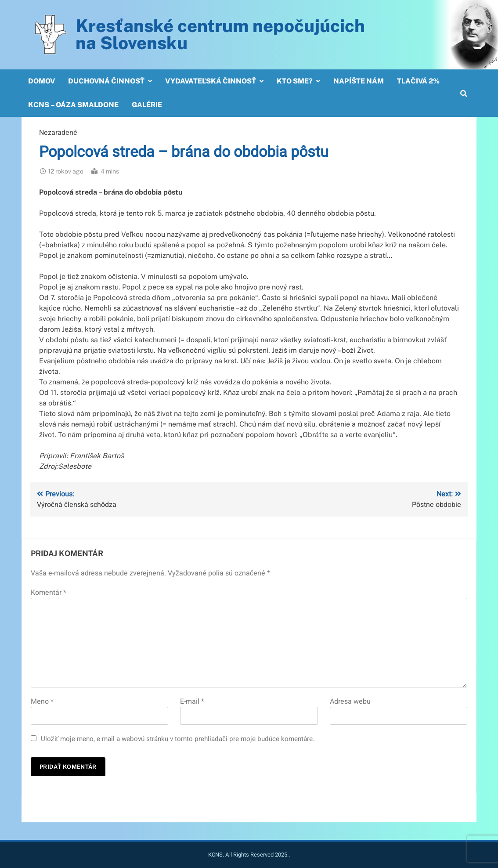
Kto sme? (295, 81)
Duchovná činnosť (106, 81)
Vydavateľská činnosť (211, 81)
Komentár (49, 593)
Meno (42, 702)
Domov (41, 81)
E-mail (192, 702)
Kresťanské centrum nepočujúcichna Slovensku (220, 34)
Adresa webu (350, 702)
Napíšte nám (359, 81)
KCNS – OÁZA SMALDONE (73, 105)
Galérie (147, 105)
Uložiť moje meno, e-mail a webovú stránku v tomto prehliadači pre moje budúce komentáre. (178, 739)
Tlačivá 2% (418, 81)
